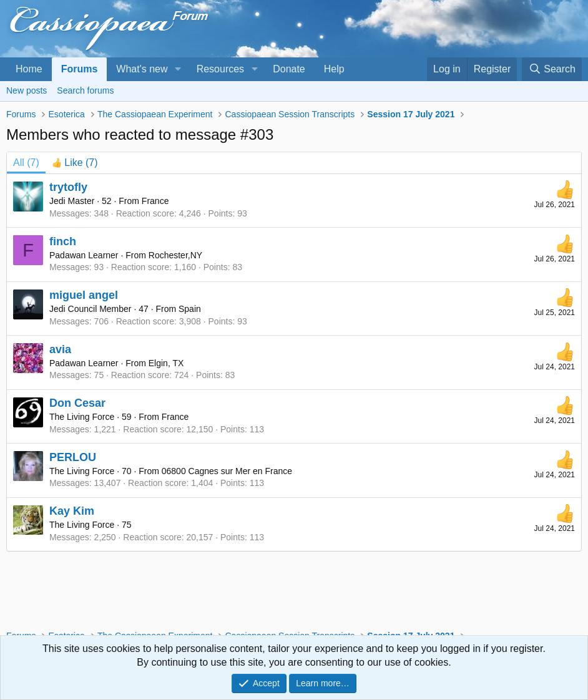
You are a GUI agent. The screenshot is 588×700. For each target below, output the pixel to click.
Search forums (85, 90)
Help (334, 69)
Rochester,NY (175, 255)
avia (60, 349)
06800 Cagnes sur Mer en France (227, 471)
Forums (80, 69)
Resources (220, 69)
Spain (190, 309)
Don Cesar (77, 403)
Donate (289, 69)
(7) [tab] (26, 163)
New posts (27, 90)
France (155, 201)
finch (63, 241)
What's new (142, 69)
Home (29, 69)
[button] (178, 69)
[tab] (75, 163)
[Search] (552, 69)
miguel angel (84, 295)
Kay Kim (72, 511)
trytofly (68, 187)
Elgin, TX (166, 363)
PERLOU (73, 457)
